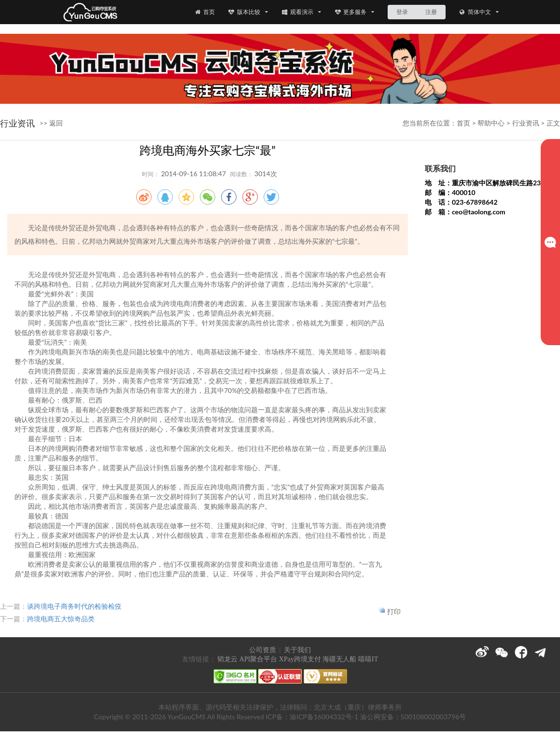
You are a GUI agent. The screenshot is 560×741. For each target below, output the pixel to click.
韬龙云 (227, 659)
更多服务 (355, 12)
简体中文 (479, 12)
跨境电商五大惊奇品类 (61, 619)
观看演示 (301, 12)
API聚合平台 (259, 659)
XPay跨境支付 (300, 659)
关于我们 (297, 650)
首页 (204, 12)
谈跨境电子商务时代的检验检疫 (74, 606)
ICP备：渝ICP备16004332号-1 (312, 717)
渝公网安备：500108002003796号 (413, 717)
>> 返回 (51, 123)
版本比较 (248, 12)
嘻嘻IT (368, 659)
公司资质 (263, 650)
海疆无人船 (339, 659)
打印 (394, 611)
